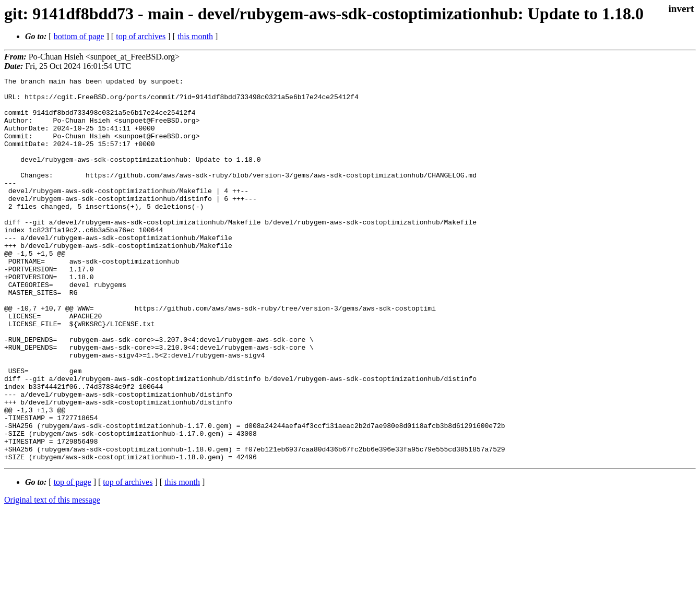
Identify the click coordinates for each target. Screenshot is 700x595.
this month (195, 36)
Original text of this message (52, 576)
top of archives (141, 36)
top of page (73, 559)
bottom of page (79, 36)
